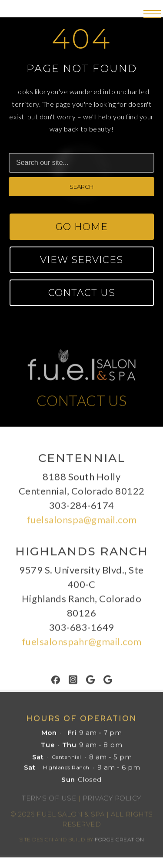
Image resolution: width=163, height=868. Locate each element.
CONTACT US (82, 403)
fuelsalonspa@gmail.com (82, 522)
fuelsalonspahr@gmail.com (82, 644)
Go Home (82, 227)
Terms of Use (49, 801)
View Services (81, 260)
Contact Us (82, 293)
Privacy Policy (112, 801)
